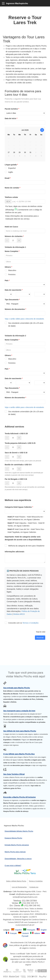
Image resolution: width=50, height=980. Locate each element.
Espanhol (10, 168)
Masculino (10, 270)
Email (8, 178)
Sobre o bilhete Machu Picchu (16, 881)
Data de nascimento (14, 290)
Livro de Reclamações (19, 887)
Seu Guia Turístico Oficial (14, 774)
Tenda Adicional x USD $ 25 (16, 434)
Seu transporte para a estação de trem (19, 711)
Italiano (37, 933)
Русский (25, 936)
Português (32, 930)
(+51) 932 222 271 (30, 903)
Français (14, 933)
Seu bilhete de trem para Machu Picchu (20, 731)
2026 (26, 130)
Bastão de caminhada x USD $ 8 (18, 465)
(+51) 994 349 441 (32, 906)
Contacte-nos (34, 887)
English (44, 930)
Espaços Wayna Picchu (13, 838)
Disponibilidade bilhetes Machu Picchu (19, 831)
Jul (23, 130)
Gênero (9, 267)
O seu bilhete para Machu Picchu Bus (19, 754)
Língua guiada (12, 165)
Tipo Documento (13, 300)
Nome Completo (12, 251)
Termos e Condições (31, 623)
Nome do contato (13, 188)
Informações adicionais (15, 552)
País (7, 280)
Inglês (9, 172)
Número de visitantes (15, 236)
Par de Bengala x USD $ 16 (16, 479)
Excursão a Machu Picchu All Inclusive (19, 797)
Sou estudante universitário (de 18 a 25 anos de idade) (24, 324)
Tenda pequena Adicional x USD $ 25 (20, 443)
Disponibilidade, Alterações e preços (18, 859)
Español (19, 930)
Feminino (10, 274)
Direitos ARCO (19, 614)
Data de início (11, 118)
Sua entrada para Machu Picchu (17, 688)
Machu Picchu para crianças (15, 852)
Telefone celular (11, 197)
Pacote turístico (12, 109)
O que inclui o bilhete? (13, 865)
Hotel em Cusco (11, 227)
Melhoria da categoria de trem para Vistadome (25, 546)
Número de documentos (16, 309)
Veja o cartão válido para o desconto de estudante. (25, 319)
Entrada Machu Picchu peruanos (17, 845)
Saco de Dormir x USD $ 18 (16, 453)
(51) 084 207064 (29, 901)
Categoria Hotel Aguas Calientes (19, 507)
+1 (8, 201)
